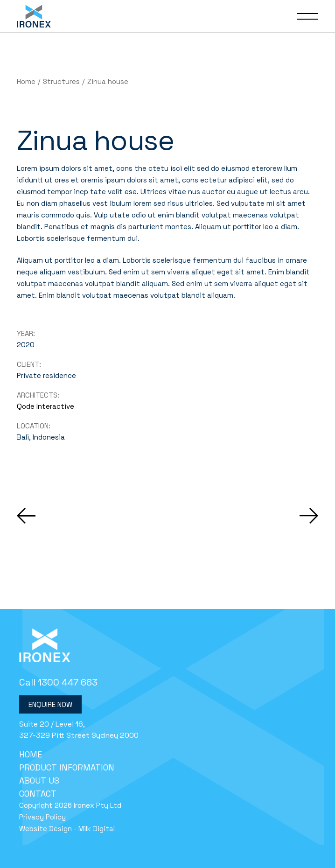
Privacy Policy (42, 817)
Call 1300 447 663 (58, 682)
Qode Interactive (45, 406)
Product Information (67, 767)
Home (31, 754)
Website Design (45, 829)
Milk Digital (97, 829)
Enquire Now (50, 704)
